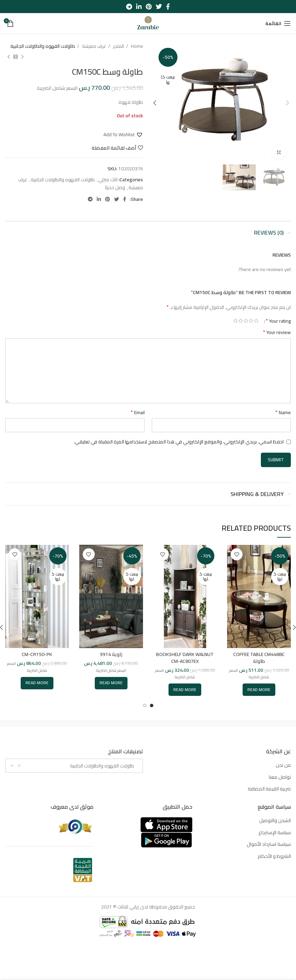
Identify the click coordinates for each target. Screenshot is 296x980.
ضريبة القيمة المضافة (269, 789)
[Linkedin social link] (139, 7)
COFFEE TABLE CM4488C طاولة (259, 658)
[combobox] (74, 766)
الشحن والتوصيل (275, 821)
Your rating (278, 321)
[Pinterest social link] (149, 7)
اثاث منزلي (108, 180)
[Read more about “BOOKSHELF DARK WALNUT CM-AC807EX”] (185, 690)
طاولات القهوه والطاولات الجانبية (43, 46)
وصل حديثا (115, 187)
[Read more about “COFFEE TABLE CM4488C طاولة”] (259, 690)
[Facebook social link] (168, 7)
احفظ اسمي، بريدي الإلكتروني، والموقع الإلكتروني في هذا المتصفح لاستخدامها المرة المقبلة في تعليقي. (179, 442)
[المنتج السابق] (22, 57)
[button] (123, 134)
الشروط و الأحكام (274, 857)
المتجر (118, 46)
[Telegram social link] (129, 7)
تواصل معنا (280, 777)
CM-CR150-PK (37, 654)
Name (283, 412)
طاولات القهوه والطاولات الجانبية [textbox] (104, 766)
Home (136, 46)
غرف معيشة (94, 46)
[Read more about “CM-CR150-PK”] (37, 683)
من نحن (283, 765)
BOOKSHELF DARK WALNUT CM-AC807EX (185, 658)
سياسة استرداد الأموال (269, 844)
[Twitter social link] (159, 7)
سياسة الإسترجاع (275, 833)
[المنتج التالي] (9, 57)
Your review (277, 332)
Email (138, 412)
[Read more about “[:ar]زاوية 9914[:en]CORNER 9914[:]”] (111, 683)
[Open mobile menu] (278, 23)
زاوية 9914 (111, 654)
